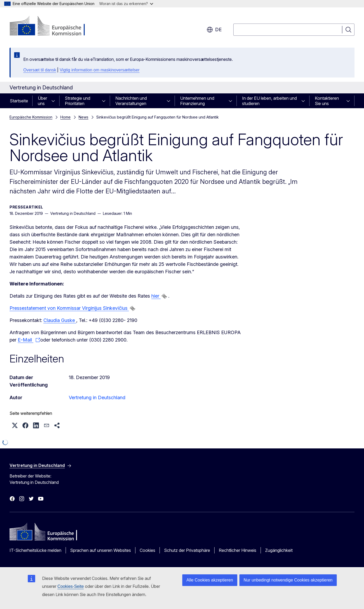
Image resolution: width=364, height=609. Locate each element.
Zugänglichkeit (279, 550)
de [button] (214, 30)
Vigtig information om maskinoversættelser (99, 70)
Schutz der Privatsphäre (187, 550)
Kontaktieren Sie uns (327, 101)
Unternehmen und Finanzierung (197, 101)
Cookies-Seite (71, 586)
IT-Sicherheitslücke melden (35, 550)
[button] (15, 425)
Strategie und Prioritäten (78, 101)
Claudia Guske (60, 320)
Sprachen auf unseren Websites (101, 550)
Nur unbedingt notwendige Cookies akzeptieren (288, 580)
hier (156, 296)
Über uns (42, 101)
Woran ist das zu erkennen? (126, 4)
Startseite (19, 101)
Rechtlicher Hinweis (238, 550)
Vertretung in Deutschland (97, 397)
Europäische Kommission (31, 117)
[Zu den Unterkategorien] (55, 101)
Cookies (147, 550)
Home (65, 117)
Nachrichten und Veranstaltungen (131, 101)
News (83, 117)
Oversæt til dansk (40, 70)
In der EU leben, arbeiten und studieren (269, 101)
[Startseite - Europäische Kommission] (52, 26)
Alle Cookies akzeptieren (210, 580)
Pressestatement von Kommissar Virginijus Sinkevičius (69, 308)
